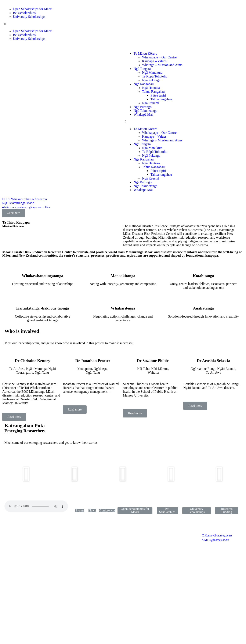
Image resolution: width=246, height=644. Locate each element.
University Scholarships (29, 17)
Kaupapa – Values (154, 61)
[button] (123, 24)
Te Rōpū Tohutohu (155, 76)
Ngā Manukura (152, 73)
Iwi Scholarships (24, 13)
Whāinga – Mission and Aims (162, 65)
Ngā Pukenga (151, 80)
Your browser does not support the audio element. (36, 506)
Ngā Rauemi (151, 103)
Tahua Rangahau (153, 92)
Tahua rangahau (161, 99)
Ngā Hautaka (151, 88)
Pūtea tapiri (158, 95)
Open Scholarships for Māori (33, 9)
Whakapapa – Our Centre (159, 57)
